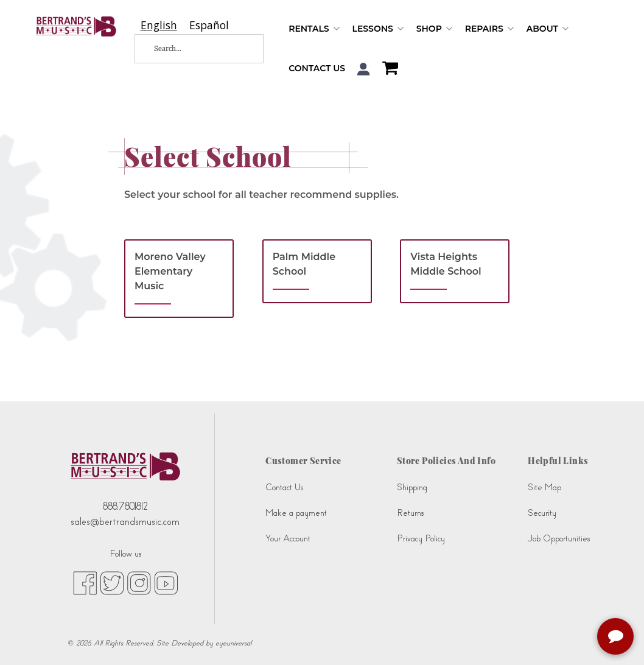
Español (209, 25)
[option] (209, 25)
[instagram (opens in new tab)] (139, 582)
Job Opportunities (559, 539)
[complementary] (617, 638)
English (159, 25)
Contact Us (317, 68)
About (548, 29)
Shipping (412, 487)
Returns (410, 513)
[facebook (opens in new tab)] (85, 582)
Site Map (544, 487)
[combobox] (159, 25)
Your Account (288, 539)
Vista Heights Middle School (446, 264)
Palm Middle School (304, 264)
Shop (435, 29)
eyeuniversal (233, 643)
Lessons (378, 29)
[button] (364, 69)
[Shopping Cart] (387, 69)
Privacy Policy (421, 539)
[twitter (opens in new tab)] (112, 582)
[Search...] (191, 49)
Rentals (314, 29)
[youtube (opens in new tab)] (166, 582)
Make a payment (296, 513)
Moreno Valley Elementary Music (170, 271)
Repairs (490, 29)
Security (542, 513)
